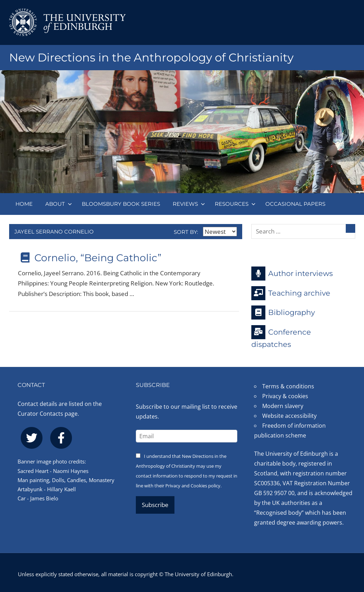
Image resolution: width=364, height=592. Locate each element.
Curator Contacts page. (48, 414)
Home (24, 204)
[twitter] (32, 438)
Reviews (189, 204)
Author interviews (292, 274)
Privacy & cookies (285, 396)
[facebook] (61, 438)
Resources (235, 204)
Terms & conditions (288, 386)
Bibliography (283, 313)
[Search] (350, 228)
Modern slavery (283, 406)
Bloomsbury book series (121, 204)
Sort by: (205, 232)
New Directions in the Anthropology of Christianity (151, 57)
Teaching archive (291, 293)
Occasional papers (295, 204)
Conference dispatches (281, 337)
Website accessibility (289, 416)
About (59, 204)
